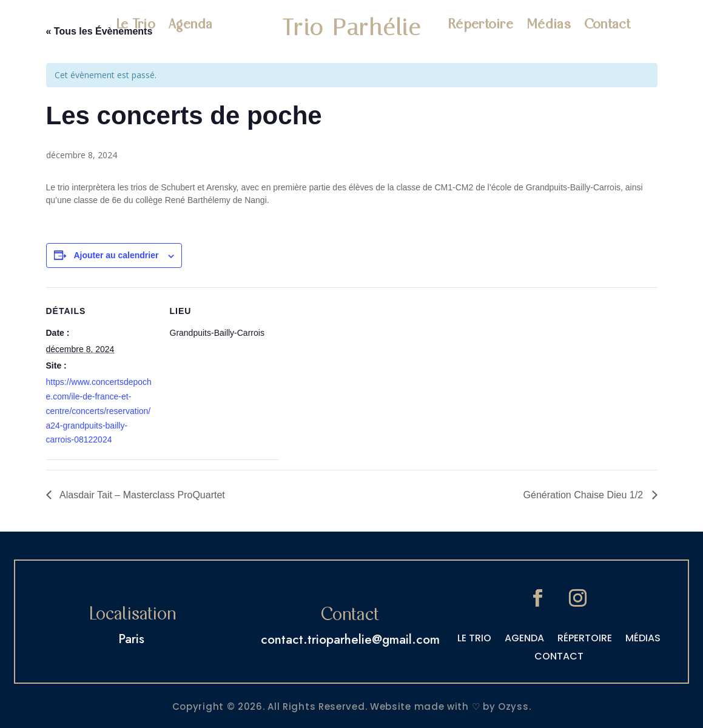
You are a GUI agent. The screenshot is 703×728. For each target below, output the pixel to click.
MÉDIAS (643, 640)
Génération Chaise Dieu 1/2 (585, 495)
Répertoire (480, 26)
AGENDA (524, 640)
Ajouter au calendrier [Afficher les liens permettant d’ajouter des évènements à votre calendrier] (116, 255)
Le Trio (136, 26)
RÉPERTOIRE (585, 640)
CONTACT (559, 658)
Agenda (190, 26)
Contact (607, 26)
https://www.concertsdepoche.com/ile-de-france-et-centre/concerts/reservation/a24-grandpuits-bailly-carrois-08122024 (99, 411)
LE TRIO (474, 640)
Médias (549, 26)
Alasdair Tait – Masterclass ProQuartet (141, 495)
